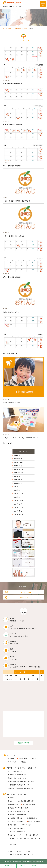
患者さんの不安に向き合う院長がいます (21, 788)
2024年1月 (17, 511)
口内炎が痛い (12, 844)
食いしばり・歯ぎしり (15, 818)
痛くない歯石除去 (34, 821)
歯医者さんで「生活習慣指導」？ (19, 775)
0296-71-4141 (24, 597)
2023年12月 (18, 514)
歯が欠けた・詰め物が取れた (17, 815)
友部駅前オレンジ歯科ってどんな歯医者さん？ (22, 768)
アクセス (35, 758)
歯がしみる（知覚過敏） (16, 821)
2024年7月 (17, 490)
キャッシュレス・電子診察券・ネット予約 (21, 781)
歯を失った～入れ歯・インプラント (19, 811)
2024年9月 (17, 487)
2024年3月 (17, 504)
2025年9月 (17, 466)
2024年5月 (17, 497)
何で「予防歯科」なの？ (16, 771)
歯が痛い (11, 798)
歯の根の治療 (12, 825)
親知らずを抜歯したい (33, 835)
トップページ (11, 755)
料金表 (24, 762)
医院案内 (11, 758)
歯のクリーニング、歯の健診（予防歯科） (21, 801)
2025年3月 (17, 476)
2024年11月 (18, 483)
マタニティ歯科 (26, 825)
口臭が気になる (32, 818)
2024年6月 (17, 494)
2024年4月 (18, 500)
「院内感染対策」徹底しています (19, 785)
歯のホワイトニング (14, 835)
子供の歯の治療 (13, 804)
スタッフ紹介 (12, 762)
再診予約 (34, 866)
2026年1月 (17, 459)
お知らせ (20, 851)
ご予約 (10, 851)
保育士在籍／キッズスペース (17, 778)
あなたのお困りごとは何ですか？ (17, 794)
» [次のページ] (13, 443)
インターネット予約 (24, 592)
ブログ (30, 851)
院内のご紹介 (23, 758)
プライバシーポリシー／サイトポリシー (21, 855)
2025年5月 (17, 473)
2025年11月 (18, 462)
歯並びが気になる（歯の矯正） (18, 828)
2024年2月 (17, 507)
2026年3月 (17, 455)
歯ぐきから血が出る (29, 804)
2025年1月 (17, 480)
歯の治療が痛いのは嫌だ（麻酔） (19, 808)
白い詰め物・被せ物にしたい (17, 832)
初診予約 (22, 866)
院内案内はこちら (24, 743)
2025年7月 (17, 469)
